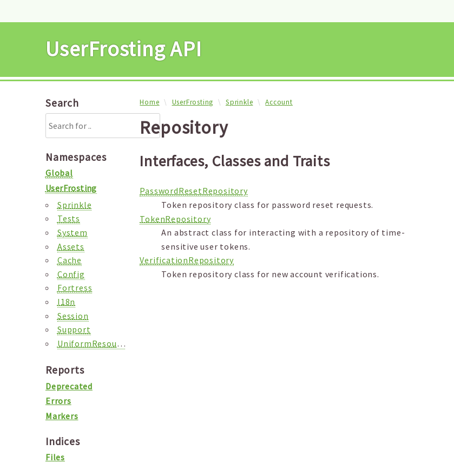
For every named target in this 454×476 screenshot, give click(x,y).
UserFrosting (193, 102)
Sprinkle (239, 102)
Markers (62, 416)
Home (149, 102)
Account (279, 102)
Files (55, 457)
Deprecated (69, 386)
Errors (58, 401)
